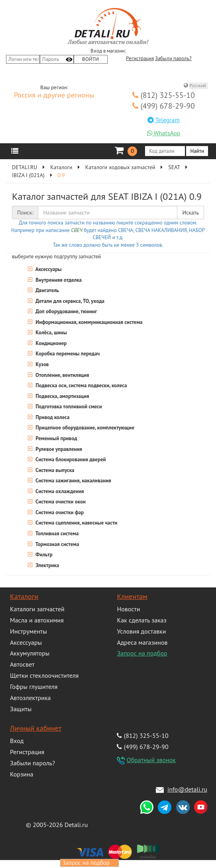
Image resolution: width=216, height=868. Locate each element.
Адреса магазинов (142, 642)
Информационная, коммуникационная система (88, 322)
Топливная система (56, 533)
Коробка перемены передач (67, 354)
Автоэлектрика (30, 698)
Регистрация (140, 59)
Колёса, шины (51, 333)
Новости (128, 609)
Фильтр (43, 555)
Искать (190, 213)
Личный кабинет (36, 728)
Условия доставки (141, 631)
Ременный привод (56, 438)
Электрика (47, 565)
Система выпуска (54, 470)
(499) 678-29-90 (164, 106)
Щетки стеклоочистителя (44, 675)
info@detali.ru (187, 789)
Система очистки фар (59, 512)
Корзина (22, 774)
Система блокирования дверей (70, 459)
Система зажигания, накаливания (73, 481)
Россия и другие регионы (54, 96)
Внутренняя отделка (58, 280)
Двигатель (47, 290)
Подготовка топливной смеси (68, 407)
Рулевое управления (58, 449)
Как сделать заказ (141, 620)
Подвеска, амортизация (62, 396)
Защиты (21, 709)
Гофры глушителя (34, 687)
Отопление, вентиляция (62, 375)
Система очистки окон (60, 502)
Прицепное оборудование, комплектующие (84, 428)
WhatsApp (164, 133)
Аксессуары (48, 269)
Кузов (41, 364)
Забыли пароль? (173, 59)
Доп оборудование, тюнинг (66, 311)
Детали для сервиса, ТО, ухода (69, 301)
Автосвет (22, 664)
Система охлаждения (59, 491)
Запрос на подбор (142, 653)
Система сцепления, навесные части (76, 523)
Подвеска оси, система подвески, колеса (81, 385)
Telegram (164, 120)
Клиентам (132, 596)
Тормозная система (57, 544)
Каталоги (24, 596)
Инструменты (28, 631)
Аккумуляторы (30, 653)
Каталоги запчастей (37, 609)
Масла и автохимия (37, 620)
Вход (17, 741)
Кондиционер (50, 343)
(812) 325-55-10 (164, 95)
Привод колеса (52, 417)
